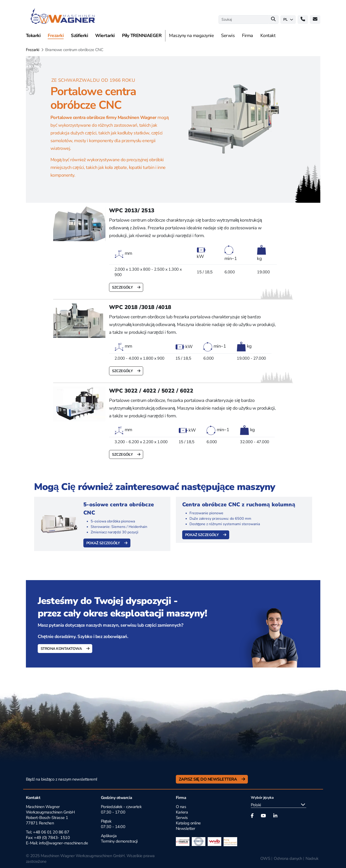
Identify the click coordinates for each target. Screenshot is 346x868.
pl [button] (288, 20)
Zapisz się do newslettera (208, 779)
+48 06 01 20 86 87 (51, 832)
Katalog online (188, 823)
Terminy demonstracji (119, 841)
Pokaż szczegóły (104, 543)
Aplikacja (109, 836)
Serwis (182, 818)
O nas (181, 807)
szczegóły (123, 287)
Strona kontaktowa (62, 649)
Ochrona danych (288, 858)
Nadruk (312, 858)
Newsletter (185, 828)
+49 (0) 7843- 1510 (52, 838)
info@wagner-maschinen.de (64, 843)
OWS (265, 858)
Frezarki (33, 50)
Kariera (182, 812)
